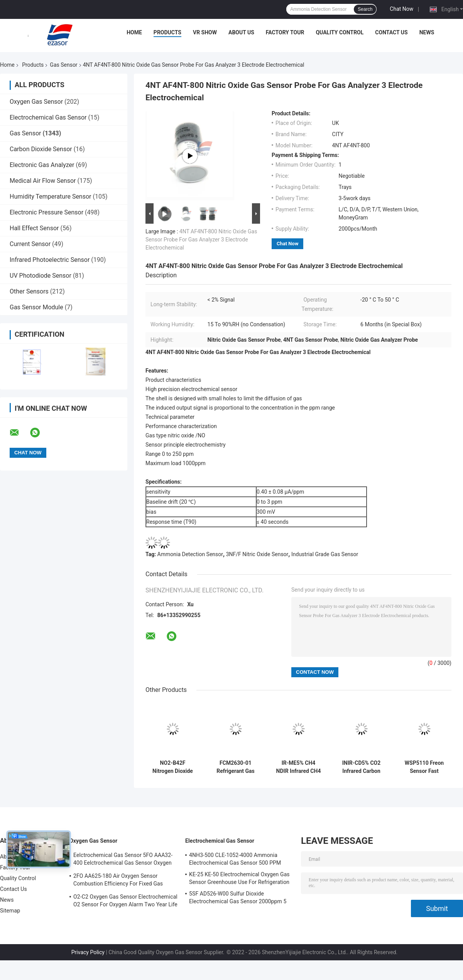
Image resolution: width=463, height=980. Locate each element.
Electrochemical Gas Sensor (48, 117)
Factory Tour (285, 32)
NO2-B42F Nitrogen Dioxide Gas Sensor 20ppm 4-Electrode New (173, 767)
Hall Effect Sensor (34, 228)
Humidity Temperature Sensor (51, 197)
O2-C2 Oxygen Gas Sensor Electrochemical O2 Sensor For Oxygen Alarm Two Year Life (125, 901)
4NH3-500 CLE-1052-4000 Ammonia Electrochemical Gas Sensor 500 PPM (235, 859)
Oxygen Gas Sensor (36, 102)
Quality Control (340, 32)
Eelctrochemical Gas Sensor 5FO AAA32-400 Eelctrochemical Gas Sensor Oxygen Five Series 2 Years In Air (123, 860)
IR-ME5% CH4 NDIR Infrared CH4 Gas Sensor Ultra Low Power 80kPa (299, 767)
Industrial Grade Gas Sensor (325, 554)
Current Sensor (30, 244)
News (427, 32)
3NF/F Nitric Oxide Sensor (257, 554)
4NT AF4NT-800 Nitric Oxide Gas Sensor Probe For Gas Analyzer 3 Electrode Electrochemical (201, 240)
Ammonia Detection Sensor (190, 554)
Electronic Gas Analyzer (42, 165)
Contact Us (391, 32)
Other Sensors (29, 291)
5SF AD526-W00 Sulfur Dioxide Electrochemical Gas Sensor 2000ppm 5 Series (238, 899)
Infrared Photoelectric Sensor (50, 260)
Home (134, 32)
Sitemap (10, 911)
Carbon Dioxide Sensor (41, 149)
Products (167, 32)
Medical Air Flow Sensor (43, 181)
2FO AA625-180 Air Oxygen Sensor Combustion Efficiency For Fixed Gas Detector (118, 881)
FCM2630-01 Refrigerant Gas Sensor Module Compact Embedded (236, 767)
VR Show (205, 32)
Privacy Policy (88, 952)
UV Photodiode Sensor (41, 276)
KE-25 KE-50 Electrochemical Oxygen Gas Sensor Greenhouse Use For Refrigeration (239, 878)
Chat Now (401, 9)
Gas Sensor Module (36, 307)
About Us (241, 32)
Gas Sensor (63, 65)
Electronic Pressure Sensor (46, 212)
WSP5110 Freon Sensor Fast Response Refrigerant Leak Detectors (424, 767)
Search (365, 9)
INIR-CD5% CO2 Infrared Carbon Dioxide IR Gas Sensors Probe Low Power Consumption (362, 767)
